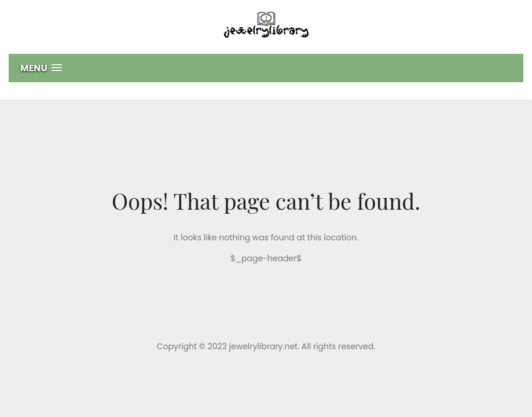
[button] (266, 68)
